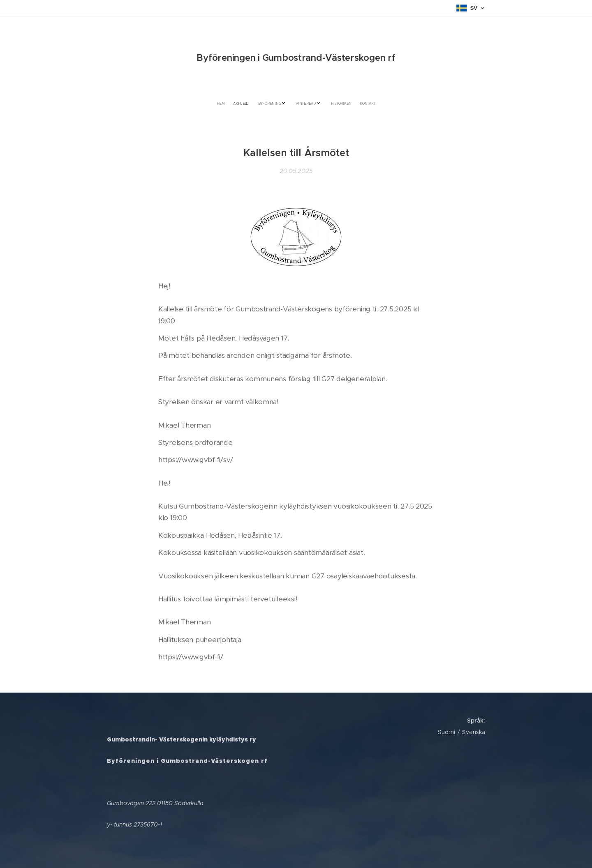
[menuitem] (271, 104)
